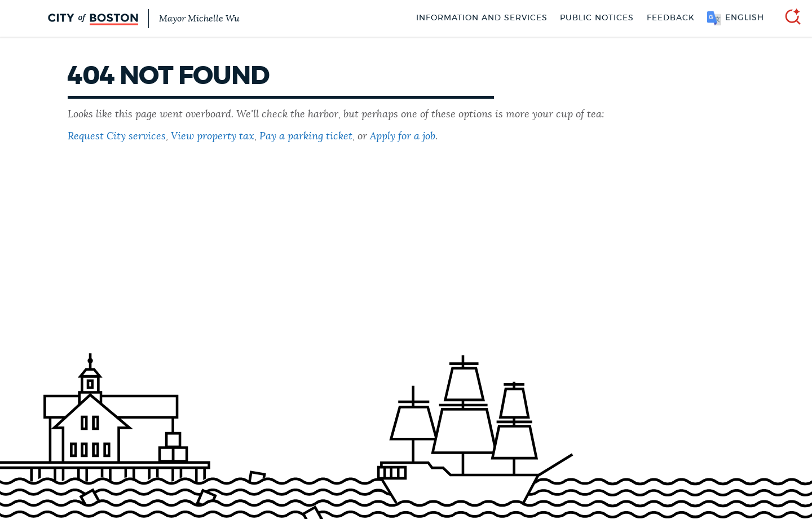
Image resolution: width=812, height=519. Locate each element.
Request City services (117, 137)
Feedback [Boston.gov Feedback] (671, 18)
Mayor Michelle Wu (199, 19)
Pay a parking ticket (306, 137)
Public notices (597, 18)
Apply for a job (403, 137)
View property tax (213, 137)
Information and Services (482, 18)
